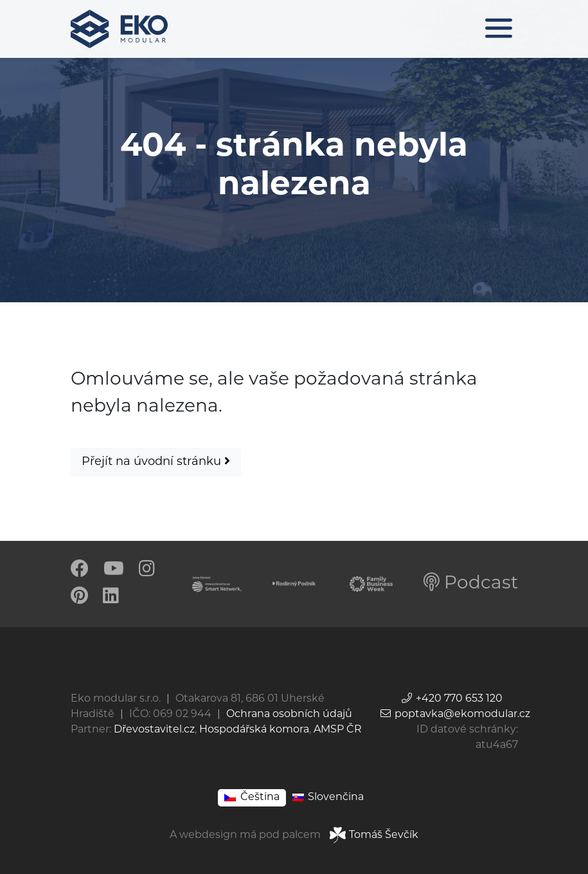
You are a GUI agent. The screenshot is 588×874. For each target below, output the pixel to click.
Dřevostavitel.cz (154, 730)
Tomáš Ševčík (374, 835)
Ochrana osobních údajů (289, 715)
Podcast (471, 584)
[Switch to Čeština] (252, 798)
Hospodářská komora (254, 730)
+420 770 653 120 (451, 699)
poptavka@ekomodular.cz (455, 715)
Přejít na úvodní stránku (156, 461)
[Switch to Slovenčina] (328, 798)
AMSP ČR (338, 730)
